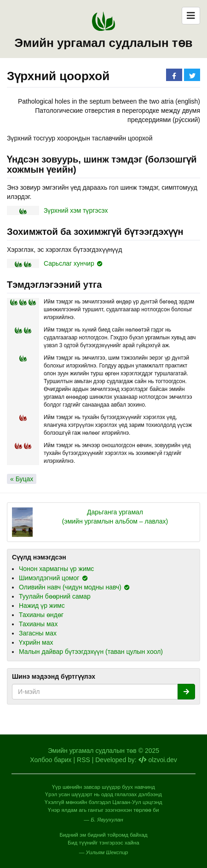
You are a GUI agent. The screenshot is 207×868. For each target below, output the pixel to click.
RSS (83, 760)
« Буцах (22, 479)
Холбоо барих (51, 760)
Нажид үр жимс (42, 606)
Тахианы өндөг (41, 615)
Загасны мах (38, 633)
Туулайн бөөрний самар (55, 596)
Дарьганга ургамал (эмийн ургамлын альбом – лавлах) (115, 517)
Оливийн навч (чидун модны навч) (70, 587)
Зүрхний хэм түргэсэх (76, 210)
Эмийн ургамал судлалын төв (103, 43)
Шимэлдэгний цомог (49, 578)
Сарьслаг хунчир (69, 263)
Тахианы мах (38, 624)
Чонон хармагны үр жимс (56, 569)
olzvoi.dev (158, 760)
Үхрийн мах (36, 642)
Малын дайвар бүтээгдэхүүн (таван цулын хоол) (91, 652)
